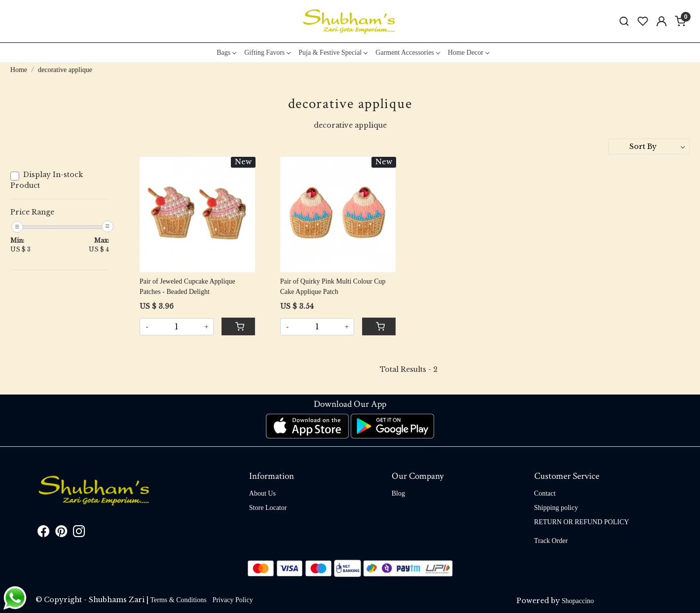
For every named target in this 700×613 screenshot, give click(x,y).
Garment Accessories (407, 53)
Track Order (551, 541)
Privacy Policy (233, 600)
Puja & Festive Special (333, 53)
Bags (226, 53)
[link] (624, 21)
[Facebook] (43, 533)
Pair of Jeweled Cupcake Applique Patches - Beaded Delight (187, 287)
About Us (262, 493)
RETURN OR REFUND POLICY (582, 522)
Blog (398, 493)
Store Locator (268, 508)
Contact (545, 493)
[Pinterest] (61, 533)
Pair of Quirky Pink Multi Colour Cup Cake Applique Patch (333, 287)
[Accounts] (662, 21)
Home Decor (468, 53)
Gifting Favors (267, 53)
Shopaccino (578, 601)
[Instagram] (79, 533)
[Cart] (238, 326)
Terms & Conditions (179, 600)
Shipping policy (556, 508)
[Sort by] (649, 146)
